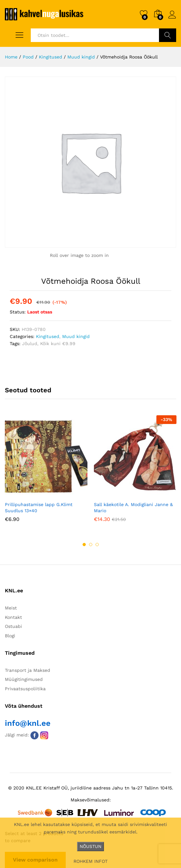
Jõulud (30, 344)
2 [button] (91, 545)
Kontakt (13, 617)
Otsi (168, 35)
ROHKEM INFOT (90, 861)
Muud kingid (76, 336)
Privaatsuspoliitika (25, 689)
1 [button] (84, 545)
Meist (11, 608)
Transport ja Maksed (28, 670)
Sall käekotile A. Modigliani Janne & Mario (133, 507)
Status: (18, 312)
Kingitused (48, 336)
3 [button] (97, 545)
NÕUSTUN (90, 846)
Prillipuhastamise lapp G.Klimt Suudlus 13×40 (39, 507)
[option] (46, 473)
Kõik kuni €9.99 (58, 344)
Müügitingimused (24, 679)
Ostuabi (13, 626)
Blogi (10, 636)
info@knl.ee (28, 723)
